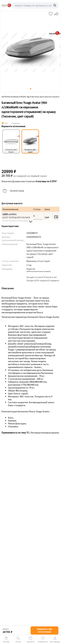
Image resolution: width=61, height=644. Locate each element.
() (38, 271)
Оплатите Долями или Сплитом (29, 181)
